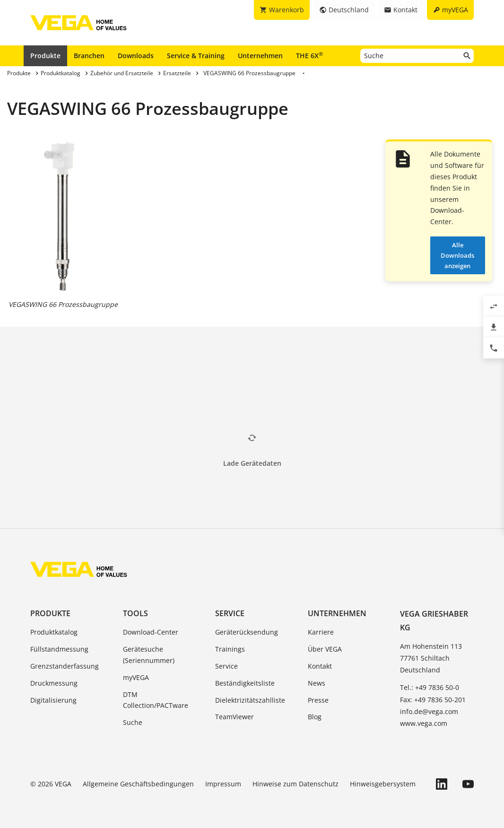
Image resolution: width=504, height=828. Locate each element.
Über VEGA (325, 649)
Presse (318, 700)
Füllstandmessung (59, 649)
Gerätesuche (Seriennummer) (149, 655)
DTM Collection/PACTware (156, 700)
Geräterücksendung (247, 632)
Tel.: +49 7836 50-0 (430, 687)
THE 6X (309, 55)
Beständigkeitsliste (245, 683)
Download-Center (151, 632)
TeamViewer (235, 717)
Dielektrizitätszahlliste (250, 700)
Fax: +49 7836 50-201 (433, 700)
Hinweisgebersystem (383, 784)
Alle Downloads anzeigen (457, 255)
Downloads (136, 56)
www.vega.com (424, 723)
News (317, 683)
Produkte (45, 56)
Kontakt (320, 666)
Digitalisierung (53, 700)
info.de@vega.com (429, 711)
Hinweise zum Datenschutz (295, 784)
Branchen (89, 56)
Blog (315, 717)
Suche (133, 722)
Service (230, 613)
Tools (135, 613)
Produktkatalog (54, 632)
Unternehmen (260, 56)
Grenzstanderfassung (65, 666)
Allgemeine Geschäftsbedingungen (138, 784)
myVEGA (136, 677)
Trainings (230, 649)
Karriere (321, 632)
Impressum (223, 784)
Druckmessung (54, 683)
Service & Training (196, 56)
